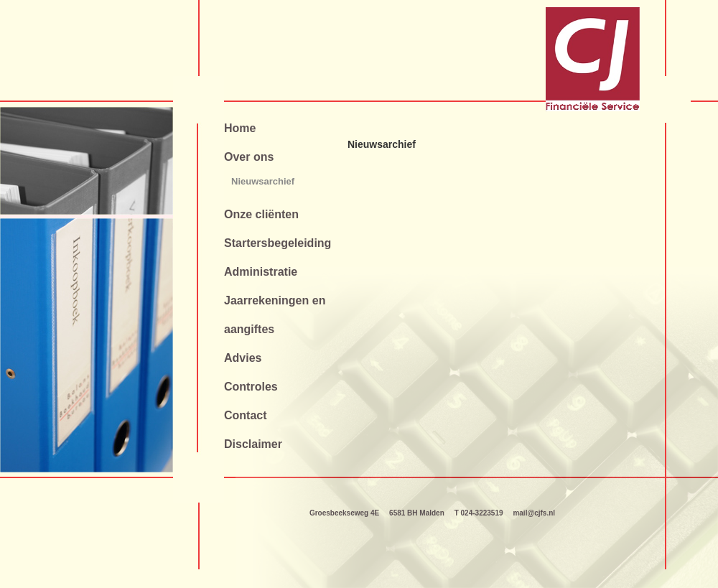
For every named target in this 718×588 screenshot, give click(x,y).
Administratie (261, 272)
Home (240, 128)
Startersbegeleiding (278, 243)
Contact (246, 415)
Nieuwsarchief (263, 181)
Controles (251, 387)
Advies (243, 358)
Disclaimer (253, 444)
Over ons (249, 157)
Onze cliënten (261, 214)
